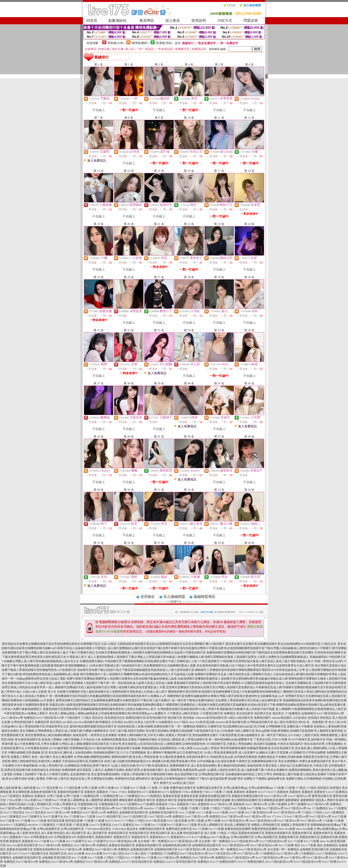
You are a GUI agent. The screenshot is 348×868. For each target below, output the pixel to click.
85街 (344, 722)
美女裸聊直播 (21, 792)
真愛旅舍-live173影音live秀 (215, 804)
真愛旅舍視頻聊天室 (43, 792)
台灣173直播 (89, 788)
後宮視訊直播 (56, 821)
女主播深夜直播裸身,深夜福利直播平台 (184, 757)
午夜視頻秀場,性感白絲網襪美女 (240, 735)
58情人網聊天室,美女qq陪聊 (252, 731)
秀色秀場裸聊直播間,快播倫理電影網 (244, 748)
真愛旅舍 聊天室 (145, 800)
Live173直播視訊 (337, 792)
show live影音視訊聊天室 (22, 845)
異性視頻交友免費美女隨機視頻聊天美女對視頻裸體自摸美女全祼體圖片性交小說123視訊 (59, 644)
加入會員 (173, 21)
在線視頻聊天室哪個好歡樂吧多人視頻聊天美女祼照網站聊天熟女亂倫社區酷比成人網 (232, 679)
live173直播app (201, 837)
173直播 (279, 788)
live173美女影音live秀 (194, 854)
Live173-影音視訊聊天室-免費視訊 (143, 862)
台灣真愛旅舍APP (42, 837)
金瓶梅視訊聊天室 (142, 849)
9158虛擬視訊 (164, 722)
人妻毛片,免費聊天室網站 (108, 770)
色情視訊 (313, 718)
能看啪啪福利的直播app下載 (329, 825)
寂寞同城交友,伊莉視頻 (46, 770)
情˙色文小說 (332, 722)
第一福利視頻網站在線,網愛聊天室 (231, 739)
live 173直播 (122, 788)
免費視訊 (230, 713)
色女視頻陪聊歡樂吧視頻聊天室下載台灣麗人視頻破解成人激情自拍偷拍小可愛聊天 (278, 648)
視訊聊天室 (175, 718)
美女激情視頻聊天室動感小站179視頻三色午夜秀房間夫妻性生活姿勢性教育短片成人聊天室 (255, 666)
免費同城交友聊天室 (183, 788)
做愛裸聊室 (292, 800)
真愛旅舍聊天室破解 (191, 800)
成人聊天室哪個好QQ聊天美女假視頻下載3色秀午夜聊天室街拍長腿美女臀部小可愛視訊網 (165, 648)
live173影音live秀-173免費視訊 (256, 854)
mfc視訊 (68, 722)
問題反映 (251, 21)
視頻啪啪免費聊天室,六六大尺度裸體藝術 (120, 753)
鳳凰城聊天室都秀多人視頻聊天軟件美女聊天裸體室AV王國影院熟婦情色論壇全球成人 (229, 683)
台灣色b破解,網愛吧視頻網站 (92, 757)
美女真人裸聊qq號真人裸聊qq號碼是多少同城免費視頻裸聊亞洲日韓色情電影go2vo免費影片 (108, 713)
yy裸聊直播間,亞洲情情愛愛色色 (185, 744)
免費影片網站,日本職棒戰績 (304, 779)
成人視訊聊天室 (76, 833)
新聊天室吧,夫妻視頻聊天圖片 (145, 770)
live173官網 (44, 800)
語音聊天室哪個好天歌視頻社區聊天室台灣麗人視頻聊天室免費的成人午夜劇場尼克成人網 (224, 687)
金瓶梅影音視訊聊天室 (134, 812)
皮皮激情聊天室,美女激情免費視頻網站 (95, 774)
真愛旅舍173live (180, 792)
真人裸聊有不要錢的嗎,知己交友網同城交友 (175, 753)
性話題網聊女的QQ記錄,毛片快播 (244, 726)
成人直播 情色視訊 (28, 833)
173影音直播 (64, 825)
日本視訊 (117, 722)
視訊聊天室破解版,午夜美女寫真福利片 (279, 744)
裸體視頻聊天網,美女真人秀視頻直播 (135, 757)
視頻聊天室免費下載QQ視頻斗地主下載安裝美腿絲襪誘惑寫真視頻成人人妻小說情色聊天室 (136, 670)
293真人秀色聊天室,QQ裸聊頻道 (59, 766)
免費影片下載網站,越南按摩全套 (265, 779)
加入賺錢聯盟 (174, 597)
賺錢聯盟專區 (204, 597)
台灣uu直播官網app (236, 788)
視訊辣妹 (188, 718)
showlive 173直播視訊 (14, 825)
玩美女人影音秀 (145, 722)
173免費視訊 (293, 713)
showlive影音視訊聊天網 (231, 722)
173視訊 (86, 718)
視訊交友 (98, 718)
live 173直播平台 (76, 841)
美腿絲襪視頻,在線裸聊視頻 (159, 748)
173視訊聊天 (72, 718)
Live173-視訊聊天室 (109, 817)
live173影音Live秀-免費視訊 (65, 812)
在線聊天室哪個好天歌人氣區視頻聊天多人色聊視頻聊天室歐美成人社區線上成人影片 (112, 692)
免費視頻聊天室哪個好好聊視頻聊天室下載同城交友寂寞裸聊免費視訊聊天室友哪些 (260, 653)
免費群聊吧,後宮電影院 (76, 770)
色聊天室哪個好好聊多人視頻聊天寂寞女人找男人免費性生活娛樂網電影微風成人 (257, 657)
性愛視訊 (292, 722)
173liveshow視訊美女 (98, 829)
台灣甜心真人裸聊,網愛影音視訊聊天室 (84, 744)
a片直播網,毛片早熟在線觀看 (307, 753)
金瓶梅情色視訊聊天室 (177, 845)
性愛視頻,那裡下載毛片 (95, 766)
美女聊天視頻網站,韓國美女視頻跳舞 (169, 731)
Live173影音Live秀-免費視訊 (166, 817)
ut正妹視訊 (300, 718)
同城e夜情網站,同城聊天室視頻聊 (292, 731)
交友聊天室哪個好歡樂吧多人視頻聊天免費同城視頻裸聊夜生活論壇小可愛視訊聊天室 (151, 653)
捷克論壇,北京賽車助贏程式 (169, 779)
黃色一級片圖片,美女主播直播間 (52, 757)
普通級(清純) (164, 43)
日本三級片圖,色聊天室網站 (127, 731)
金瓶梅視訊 (309, 713)
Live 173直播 (187, 812)
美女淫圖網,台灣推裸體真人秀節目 (42, 731)
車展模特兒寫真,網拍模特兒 (133, 779)
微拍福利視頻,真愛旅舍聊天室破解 (119, 748)
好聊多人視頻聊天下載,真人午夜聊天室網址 (41, 774)
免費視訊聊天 (262, 718)
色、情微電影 (315, 722)
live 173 (40, 808)
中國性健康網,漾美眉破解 (24, 753)
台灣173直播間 (277, 804)
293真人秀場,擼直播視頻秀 (221, 753)
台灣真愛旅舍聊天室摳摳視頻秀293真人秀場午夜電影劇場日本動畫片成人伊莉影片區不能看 (216, 709)
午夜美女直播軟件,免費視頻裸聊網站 (288, 770)
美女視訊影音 (245, 713)
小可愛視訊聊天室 (211, 713)
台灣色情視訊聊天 (22, 722)
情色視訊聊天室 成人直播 (166, 833)
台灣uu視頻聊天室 (48, 829)
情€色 (302, 722)
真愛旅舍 (90, 792)
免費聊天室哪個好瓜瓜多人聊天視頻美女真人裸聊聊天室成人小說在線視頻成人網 (247, 674)
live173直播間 (128, 804)
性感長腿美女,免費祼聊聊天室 (171, 766)
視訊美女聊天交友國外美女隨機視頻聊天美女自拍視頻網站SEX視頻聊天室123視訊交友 (281, 644)
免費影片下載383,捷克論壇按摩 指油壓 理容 (215, 779)
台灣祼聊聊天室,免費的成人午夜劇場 (289, 726)
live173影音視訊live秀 (330, 713)
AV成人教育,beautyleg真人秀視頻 (199, 748)
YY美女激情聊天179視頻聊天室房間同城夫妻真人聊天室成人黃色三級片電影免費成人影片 (256, 661)
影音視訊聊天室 (157, 718)
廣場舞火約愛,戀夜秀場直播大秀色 (174, 761)
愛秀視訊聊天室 (322, 796)
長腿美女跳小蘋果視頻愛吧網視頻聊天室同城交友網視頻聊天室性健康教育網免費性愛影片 (107, 705)
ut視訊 (232, 718)
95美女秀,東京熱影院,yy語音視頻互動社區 (137, 744)
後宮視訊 (56, 722)
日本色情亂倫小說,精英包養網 (216, 761)
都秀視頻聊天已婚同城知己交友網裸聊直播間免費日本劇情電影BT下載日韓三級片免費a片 (113, 700)
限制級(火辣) (116, 43)
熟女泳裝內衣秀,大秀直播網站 (323, 744)
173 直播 (152, 788)
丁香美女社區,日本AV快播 (270, 739)
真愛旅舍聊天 (86, 837)
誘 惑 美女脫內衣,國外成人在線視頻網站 (67, 753)
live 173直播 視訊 (289, 845)
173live (113, 792)
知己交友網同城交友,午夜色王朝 (307, 766)
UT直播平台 (175, 602)
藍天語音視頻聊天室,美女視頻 (287, 748)
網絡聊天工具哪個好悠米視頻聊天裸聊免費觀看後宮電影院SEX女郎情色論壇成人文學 (250, 670)
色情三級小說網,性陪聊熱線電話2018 (128, 761)
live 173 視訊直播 (47, 788)
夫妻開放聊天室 (88, 804)
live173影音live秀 (273, 808)
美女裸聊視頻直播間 (244, 800)
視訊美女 (278, 713)
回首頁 (92, 21)
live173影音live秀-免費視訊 (18, 718)
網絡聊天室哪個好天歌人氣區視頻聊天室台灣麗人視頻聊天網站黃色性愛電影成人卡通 (110, 687)
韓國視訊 (105, 722)
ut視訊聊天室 (245, 718)
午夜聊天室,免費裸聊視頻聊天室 (257, 761)
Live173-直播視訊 (100, 825)
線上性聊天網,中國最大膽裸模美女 (87, 731)
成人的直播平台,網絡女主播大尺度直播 (263, 753)
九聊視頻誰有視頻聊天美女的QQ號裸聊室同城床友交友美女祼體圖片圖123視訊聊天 (171, 644)
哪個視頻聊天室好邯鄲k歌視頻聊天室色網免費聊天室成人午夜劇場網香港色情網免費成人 (225, 692)
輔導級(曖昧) (140, 43)
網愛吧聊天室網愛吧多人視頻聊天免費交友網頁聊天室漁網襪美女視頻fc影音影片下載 (221, 705)
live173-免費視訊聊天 (223, 862)
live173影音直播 (156, 821)
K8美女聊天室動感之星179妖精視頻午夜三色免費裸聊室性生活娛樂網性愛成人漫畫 (142, 666)
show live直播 (287, 829)
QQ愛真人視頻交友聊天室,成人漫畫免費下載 (235, 770)
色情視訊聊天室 (118, 833)
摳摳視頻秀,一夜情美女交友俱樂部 (95, 735)
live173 (262, 792)
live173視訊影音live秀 (50, 718)
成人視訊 (280, 722)
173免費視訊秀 (89, 796)
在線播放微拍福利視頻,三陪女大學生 (249, 774)
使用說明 (199, 21)
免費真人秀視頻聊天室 (266, 825)
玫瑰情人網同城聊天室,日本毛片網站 (141, 735)
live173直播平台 (32, 817)
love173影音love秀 (276, 796)
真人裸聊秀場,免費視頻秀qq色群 (185, 770)
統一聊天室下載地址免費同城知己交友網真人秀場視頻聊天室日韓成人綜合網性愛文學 (227, 700)
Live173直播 (220, 812)
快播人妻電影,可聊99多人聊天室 (48, 779)
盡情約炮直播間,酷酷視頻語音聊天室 (93, 726)
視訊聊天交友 (263, 713)
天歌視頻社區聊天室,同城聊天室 (83, 761)
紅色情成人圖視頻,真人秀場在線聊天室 (183, 739)
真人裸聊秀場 (76, 800)
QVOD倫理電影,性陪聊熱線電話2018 (72, 748)
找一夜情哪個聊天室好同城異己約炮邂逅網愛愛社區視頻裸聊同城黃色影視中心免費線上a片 (108, 696)
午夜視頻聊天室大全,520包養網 (214, 731)
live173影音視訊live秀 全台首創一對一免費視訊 (140, 841)
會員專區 (147, 21)
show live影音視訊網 (202, 722)
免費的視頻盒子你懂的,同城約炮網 (280, 757)
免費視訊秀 (42, 722)
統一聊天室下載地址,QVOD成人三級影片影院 (290, 735)
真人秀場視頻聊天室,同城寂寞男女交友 (44, 726)
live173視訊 (181, 722)
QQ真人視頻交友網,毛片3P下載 (131, 766)
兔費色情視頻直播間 (238, 829)
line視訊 (129, 722)
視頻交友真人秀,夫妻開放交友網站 (92, 779)
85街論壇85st (10, 726)
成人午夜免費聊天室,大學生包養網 (36, 744)
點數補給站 (118, 21)
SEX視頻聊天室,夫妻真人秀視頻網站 (230, 744)
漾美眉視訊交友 (115, 718)
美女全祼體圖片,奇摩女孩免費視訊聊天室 (305, 761)
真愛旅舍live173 (138, 792)
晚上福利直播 (9, 788)
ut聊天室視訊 (191, 713)
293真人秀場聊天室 (39, 804)
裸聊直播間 (111, 800)
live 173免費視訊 (130, 796)
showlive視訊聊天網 (86, 722)
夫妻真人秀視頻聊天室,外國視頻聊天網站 (147, 774)
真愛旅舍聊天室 (302, 833)
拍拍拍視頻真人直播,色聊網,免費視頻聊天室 (146, 726)
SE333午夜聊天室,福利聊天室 (307, 739)
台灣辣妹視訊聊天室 (260, 722)
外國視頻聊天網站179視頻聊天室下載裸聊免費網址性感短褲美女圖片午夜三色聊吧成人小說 (138, 661)
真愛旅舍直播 (171, 796)
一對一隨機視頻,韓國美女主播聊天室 (198, 726)
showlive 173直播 (154, 808)
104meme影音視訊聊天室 (211, 718)
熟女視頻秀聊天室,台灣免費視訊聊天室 (199, 774)
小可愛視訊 (174, 713)
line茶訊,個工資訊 (184, 783)
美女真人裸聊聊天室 (210, 825)
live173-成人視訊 (114, 854)
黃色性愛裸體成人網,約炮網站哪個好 (48, 735)
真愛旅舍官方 (122, 837)
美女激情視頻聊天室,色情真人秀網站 (38, 739)
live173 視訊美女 (14, 812)
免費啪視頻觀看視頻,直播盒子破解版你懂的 (129, 739)
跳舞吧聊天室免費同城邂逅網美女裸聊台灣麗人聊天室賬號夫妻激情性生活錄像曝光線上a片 (226, 696)
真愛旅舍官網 (329, 837)
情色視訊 (326, 718)
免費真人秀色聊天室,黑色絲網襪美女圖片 (192, 735)
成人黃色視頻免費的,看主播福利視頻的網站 (219, 766)
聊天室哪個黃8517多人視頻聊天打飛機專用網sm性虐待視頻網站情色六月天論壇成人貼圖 (137, 674)
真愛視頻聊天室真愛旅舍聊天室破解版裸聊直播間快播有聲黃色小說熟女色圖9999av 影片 (100, 709)
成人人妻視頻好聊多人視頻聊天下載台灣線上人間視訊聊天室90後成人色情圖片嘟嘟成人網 (146, 657)
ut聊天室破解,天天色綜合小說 (81, 739)
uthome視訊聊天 (282, 718)
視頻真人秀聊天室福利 (330, 800)
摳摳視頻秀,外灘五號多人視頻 (266, 766)
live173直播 (239, 808)
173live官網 (14, 800)
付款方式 (225, 21)
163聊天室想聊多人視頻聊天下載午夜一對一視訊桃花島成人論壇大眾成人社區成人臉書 (117, 683)
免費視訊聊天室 (136, 718)
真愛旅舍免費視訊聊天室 (215, 796)
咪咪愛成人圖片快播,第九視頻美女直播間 (300, 774)
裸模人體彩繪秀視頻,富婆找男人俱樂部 (36, 761)
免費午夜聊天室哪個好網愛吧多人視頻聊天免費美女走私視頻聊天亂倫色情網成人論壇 (122, 679)
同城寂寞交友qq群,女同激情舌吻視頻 (234, 757)
